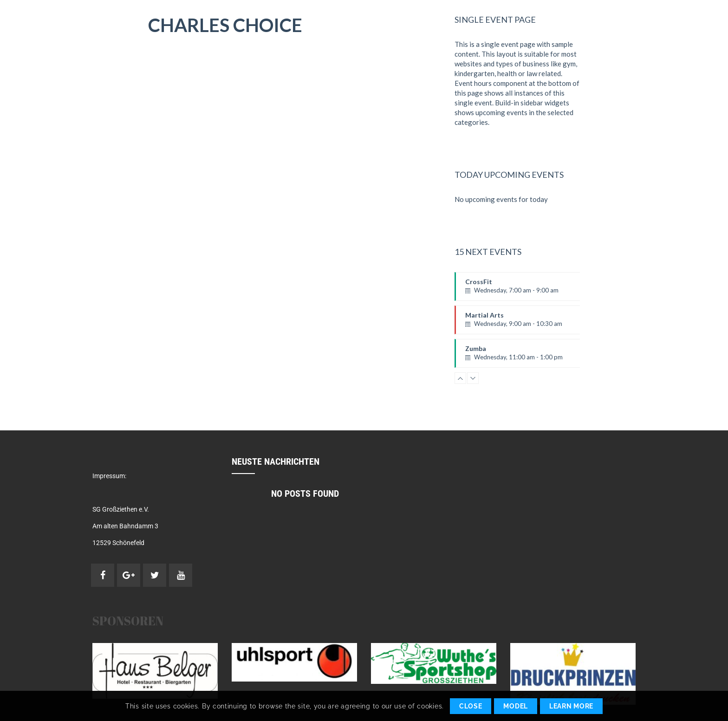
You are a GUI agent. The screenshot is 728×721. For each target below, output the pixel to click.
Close (471, 706)
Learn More (571, 706)
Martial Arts (528, 323)
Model (516, 706)
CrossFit (528, 289)
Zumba (528, 356)
